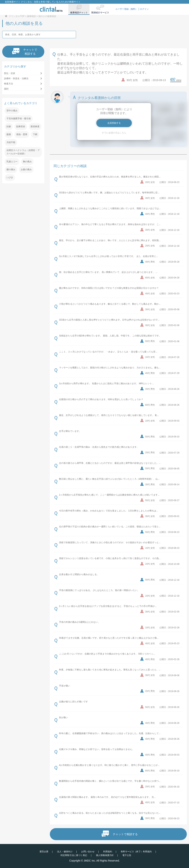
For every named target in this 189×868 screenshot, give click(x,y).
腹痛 (9, 134)
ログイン (144, 9)
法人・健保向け (65, 852)
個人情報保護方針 (105, 855)
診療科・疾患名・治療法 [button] (16, 78)
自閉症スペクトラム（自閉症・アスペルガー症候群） (23, 152)
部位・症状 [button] (10, 73)
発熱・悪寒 (22, 134)
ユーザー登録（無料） (126, 9)
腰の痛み (11, 170)
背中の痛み (12, 111)
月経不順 (11, 142)
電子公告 (127, 855)
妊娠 (9, 126)
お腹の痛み (26, 170)
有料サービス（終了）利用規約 (136, 852)
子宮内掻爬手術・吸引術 (19, 119)
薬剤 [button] (6, 89)
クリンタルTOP (17, 16)
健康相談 (31, 16)
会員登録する (114, 123)
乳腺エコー (12, 162)
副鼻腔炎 (21, 126)
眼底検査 (35, 126)
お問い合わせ (88, 852)
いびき (10, 177)
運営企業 (44, 852)
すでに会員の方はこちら (114, 133)
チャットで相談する (25, 52)
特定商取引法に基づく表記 (74, 855)
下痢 (35, 134)
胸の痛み (27, 162)
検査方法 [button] (8, 84)
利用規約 (108, 852)
